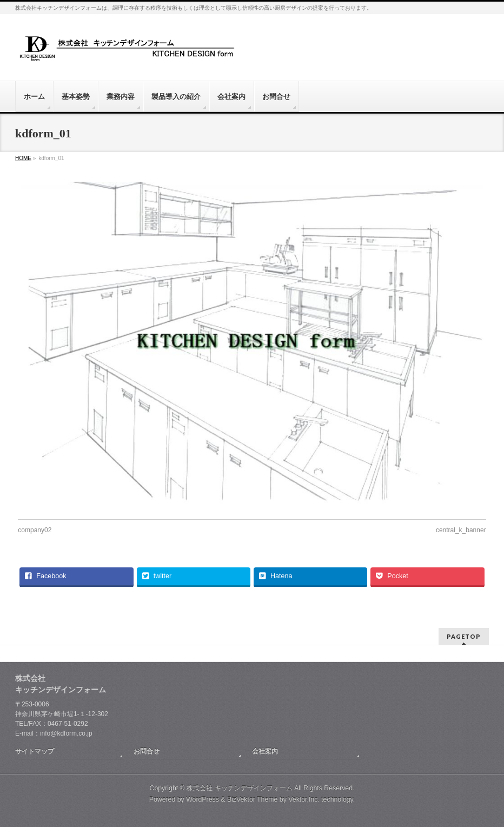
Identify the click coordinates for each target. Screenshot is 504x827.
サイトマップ (35, 751)
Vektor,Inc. (304, 799)
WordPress (203, 799)
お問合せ (147, 751)
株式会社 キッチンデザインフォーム (239, 788)
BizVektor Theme (253, 799)
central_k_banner (461, 530)
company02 (35, 530)
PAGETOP (464, 636)
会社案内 (265, 751)
